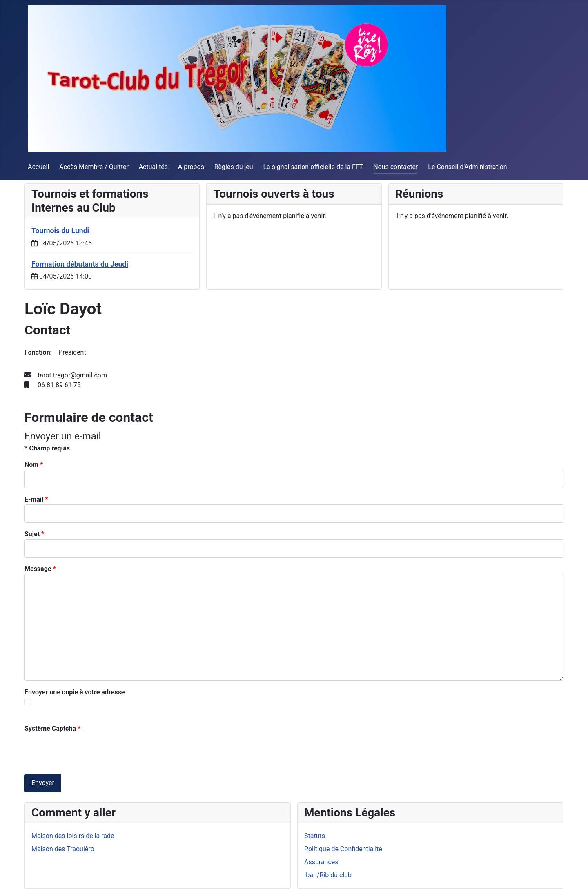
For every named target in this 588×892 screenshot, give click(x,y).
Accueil (38, 167)
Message (40, 569)
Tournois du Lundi (60, 231)
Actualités (153, 167)
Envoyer (43, 783)
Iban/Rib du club (328, 875)
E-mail (36, 499)
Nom (34, 465)
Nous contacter (395, 167)
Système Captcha (52, 728)
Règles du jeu (234, 167)
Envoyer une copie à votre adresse (75, 692)
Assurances (321, 862)
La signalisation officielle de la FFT (313, 167)
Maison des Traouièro (63, 849)
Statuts (315, 836)
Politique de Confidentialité (343, 849)
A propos (191, 167)
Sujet (34, 534)
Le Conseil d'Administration (467, 167)
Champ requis (47, 448)
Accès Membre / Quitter (94, 167)
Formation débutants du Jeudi (80, 264)
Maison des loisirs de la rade (73, 836)
